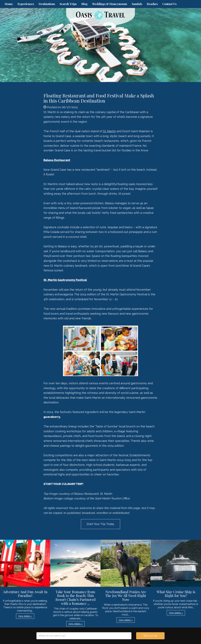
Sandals (137, 4)
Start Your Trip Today (100, 524)
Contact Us (169, 4)
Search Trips (68, 4)
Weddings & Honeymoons (110, 4)
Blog (84, 4)
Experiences (26, 4)
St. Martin (109, 131)
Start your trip (150, 636)
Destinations (47, 4)
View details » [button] (25, 616)
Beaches (152, 4)
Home (9, 4)
